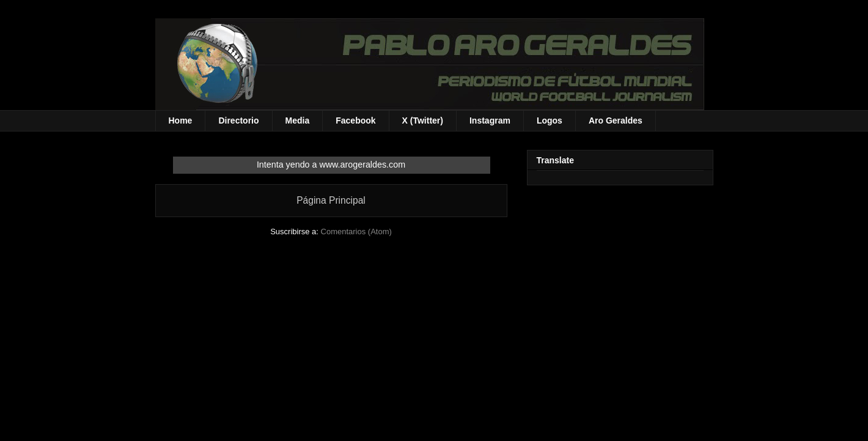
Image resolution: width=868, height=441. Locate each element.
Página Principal (331, 200)
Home (181, 120)
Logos (550, 120)
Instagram (490, 120)
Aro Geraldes (616, 120)
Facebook (355, 120)
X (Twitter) (423, 120)
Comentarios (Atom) (356, 232)
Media (298, 120)
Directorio (238, 120)
